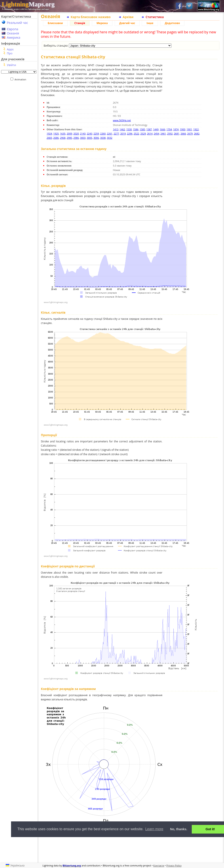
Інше (150, 23)
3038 (103, 138)
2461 (163, 134)
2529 (143, 134)
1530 (129, 129)
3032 (110, 138)
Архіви (128, 17)
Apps (10, 49)
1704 (169, 129)
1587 (149, 129)
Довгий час (127, 23)
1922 (196, 129)
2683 (49, 138)
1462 (122, 129)
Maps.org (28, 4)
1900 (183, 129)
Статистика (155, 17)
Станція (80, 23)
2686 (56, 138)
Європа (13, 29)
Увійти (11, 65)
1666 (162, 129)
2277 (116, 134)
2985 (69, 138)
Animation (21, 79)
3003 (83, 138)
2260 (103, 134)
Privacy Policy (174, 865)
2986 (76, 138)
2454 (157, 134)
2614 (150, 134)
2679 (190, 134)
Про (10, 53)
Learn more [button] (154, 829)
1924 (49, 134)
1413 (116, 129)
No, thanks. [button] (179, 829)
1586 (136, 129)
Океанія (13, 33)
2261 (110, 134)
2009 (69, 134)
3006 (96, 138)
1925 (56, 134)
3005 (90, 138)
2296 (130, 134)
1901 (189, 129)
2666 (183, 134)
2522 (136, 134)
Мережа (102, 23)
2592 (170, 134)
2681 (177, 134)
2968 (63, 138)
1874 (176, 129)
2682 (197, 134)
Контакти (159, 865)
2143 (83, 134)
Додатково (172, 23)
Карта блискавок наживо (91, 17)
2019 (123, 134)
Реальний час (17, 23)
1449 (156, 129)
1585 (142, 129)
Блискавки (55, 23)
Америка (14, 37)
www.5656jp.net (122, 120)
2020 (76, 134)
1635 (63, 134)
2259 (96, 134)
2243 (90, 134)
